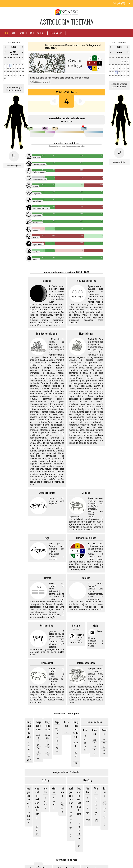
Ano (14, 33)
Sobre (41, 33)
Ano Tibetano (27, 33)
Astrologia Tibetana (67, 22)
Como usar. (57, 33)
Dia (7, 33)
